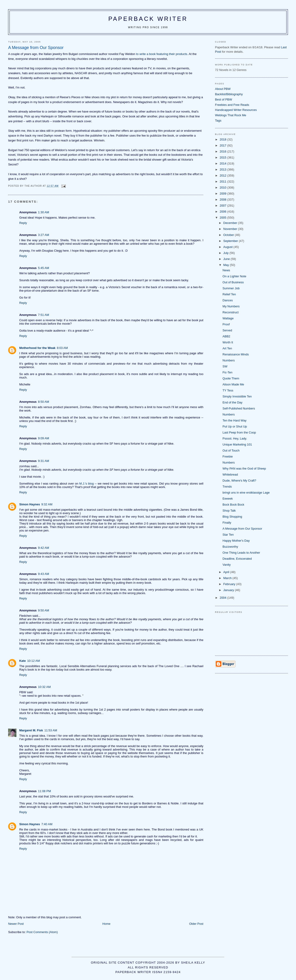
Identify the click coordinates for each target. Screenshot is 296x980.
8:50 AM (43, 402)
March (228, 578)
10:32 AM (44, 687)
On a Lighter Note (234, 276)
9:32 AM (47, 504)
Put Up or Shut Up (235, 426)
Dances (228, 300)
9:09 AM (43, 438)
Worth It (228, 342)
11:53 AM (51, 730)
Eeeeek (228, 499)
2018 (224, 139)
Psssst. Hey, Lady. (235, 438)
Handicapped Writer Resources (236, 110)
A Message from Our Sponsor (242, 529)
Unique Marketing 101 (237, 444)
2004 (224, 598)
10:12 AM (33, 661)
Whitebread (230, 475)
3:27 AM (43, 235)
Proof (226, 324)
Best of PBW (224, 99)
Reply (23, 223)
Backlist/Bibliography (229, 94)
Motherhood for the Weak (37, 348)
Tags (218, 121)
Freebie (228, 456)
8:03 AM (62, 348)
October (229, 235)
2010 (224, 188)
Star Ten (228, 535)
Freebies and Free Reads (232, 105)
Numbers (229, 360)
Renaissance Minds (236, 354)
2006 (224, 212)
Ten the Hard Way (234, 420)
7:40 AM (47, 824)
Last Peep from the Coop (239, 432)
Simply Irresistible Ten (237, 396)
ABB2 (226, 336)
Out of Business (233, 282)
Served (227, 330)
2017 (224, 145)
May (227, 265)
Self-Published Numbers (239, 408)
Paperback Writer (148, 19)
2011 (224, 182)
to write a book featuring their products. (162, 54)
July (227, 253)
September (231, 241)
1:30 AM (43, 212)
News (226, 270)
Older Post (196, 924)
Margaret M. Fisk (31, 730)
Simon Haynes (30, 504)
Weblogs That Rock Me (231, 115)
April (227, 572)
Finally (227, 523)
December (231, 223)
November (231, 229)
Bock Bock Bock (233, 505)
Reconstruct (230, 312)
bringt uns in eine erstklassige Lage (246, 493)
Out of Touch (231, 450)
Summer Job (231, 288)
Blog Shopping (232, 517)
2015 (224, 157)
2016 (224, 151)
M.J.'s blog (86, 484)
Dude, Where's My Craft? (239, 481)
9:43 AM (43, 574)
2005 (224, 218)
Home (106, 924)
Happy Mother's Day (236, 541)
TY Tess (228, 390)
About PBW (223, 89)
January (229, 590)
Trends (227, 487)
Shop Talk (229, 511)
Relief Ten (229, 294)
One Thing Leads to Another (241, 553)
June (227, 259)
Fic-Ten (227, 372)
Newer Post (16, 924)
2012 (224, 176)
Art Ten (227, 348)
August (228, 247)
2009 (224, 194)
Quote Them (231, 378)
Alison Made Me (233, 384)
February (230, 584)
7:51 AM (43, 315)
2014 (224, 163)
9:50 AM (43, 610)
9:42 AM (43, 548)
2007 (224, 206)
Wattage (228, 318)
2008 (224, 200)
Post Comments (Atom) (42, 932)
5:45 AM (43, 268)
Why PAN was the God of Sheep (244, 469)
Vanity (227, 565)
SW (225, 366)
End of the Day (232, 402)
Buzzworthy (230, 547)
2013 (224, 169)
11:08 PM (44, 791)
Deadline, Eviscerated (237, 559)
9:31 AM (43, 461)
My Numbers (231, 306)
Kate (22, 661)
